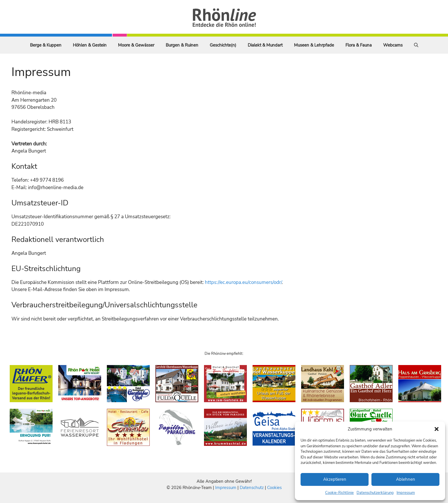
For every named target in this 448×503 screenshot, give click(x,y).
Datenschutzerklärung (375, 493)
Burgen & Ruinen (182, 45)
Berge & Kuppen (46, 45)
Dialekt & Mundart (265, 45)
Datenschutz (252, 488)
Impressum (406, 493)
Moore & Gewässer (136, 45)
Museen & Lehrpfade (314, 45)
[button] (437, 429)
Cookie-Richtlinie (339, 493)
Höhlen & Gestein (90, 45)
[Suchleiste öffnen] (416, 45)
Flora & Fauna (359, 45)
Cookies (274, 488)
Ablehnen (406, 479)
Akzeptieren (335, 479)
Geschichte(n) (223, 45)
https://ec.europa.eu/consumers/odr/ (243, 282)
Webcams (393, 45)
